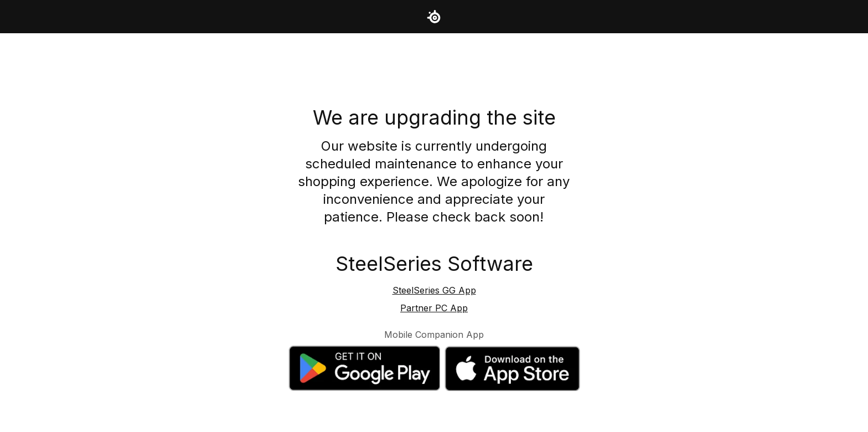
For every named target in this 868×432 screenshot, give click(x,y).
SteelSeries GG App (434, 290)
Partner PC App (434, 308)
